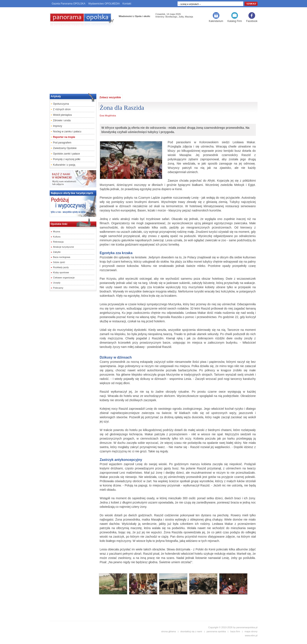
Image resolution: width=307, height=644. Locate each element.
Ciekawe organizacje (64, 278)
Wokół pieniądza (62, 115)
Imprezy (58, 126)
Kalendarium (216, 21)
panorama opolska (216, 631)
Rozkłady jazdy (61, 267)
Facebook (252, 21)
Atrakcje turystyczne (64, 247)
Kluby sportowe (61, 272)
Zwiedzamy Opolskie (65, 148)
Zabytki (57, 252)
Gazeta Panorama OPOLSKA (69, 4)
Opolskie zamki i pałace (67, 154)
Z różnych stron (62, 109)
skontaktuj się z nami (191, 631)
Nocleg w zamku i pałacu (67, 132)
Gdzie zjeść (59, 262)
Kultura (57, 237)
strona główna (169, 631)
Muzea (57, 232)
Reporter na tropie (64, 137)
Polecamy (58, 288)
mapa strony (251, 631)
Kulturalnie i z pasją (64, 165)
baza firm (235, 631)
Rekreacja (58, 242)
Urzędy (57, 283)
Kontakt (127, 4)
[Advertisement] (153, 59)
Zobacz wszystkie (110, 97)
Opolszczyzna (61, 104)
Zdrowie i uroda (62, 120)
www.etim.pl (251, 635)
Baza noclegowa (62, 257)
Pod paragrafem (62, 143)
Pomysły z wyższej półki (67, 159)
